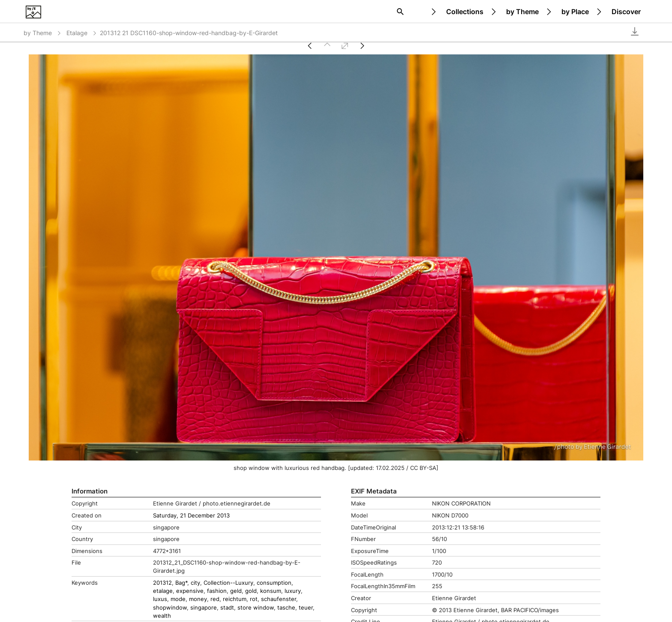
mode (178, 599)
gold (251, 591)
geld (236, 591)
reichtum (235, 599)
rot (254, 599)
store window (256, 608)
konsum (271, 591)
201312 (162, 583)
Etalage (82, 33)
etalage (163, 591)
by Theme (522, 12)
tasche (286, 608)
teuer (306, 608)
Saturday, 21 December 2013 (191, 516)
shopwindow (170, 608)
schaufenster (279, 599)
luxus (160, 599)
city (195, 583)
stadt (227, 608)
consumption (274, 583)
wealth (162, 616)
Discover (626, 12)
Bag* (181, 583)
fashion (217, 591)
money (198, 599)
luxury (293, 591)
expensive (190, 591)
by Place (575, 12)
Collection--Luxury (228, 583)
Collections (465, 12)
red (215, 599)
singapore (204, 608)
